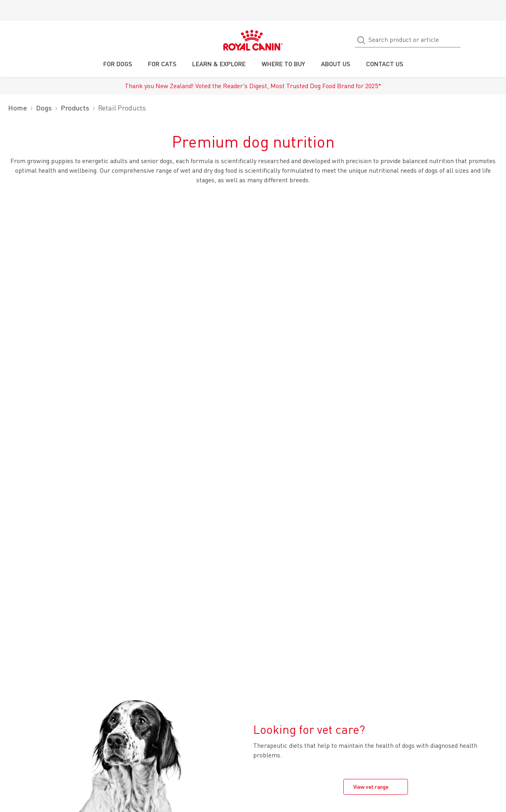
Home (18, 108)
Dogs (44, 108)
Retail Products (122, 108)
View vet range (371, 787)
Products (75, 108)
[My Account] (496, 40)
